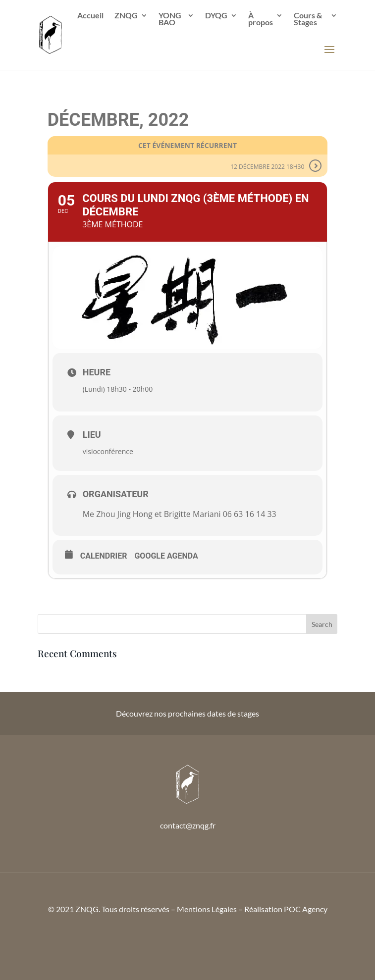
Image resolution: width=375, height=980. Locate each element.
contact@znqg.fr (188, 825)
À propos (261, 19)
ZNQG (126, 16)
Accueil (90, 16)
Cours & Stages (308, 19)
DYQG (216, 16)
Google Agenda (166, 556)
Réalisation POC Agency (286, 909)
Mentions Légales (207, 909)
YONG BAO (170, 19)
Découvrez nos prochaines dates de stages (187, 713)
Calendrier (104, 556)
